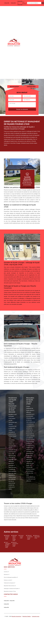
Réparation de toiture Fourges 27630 (7, 537)
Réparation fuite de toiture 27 (31, 55)
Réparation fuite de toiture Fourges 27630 (15, 538)
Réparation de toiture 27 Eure (30, 74)
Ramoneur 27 (27, 19)
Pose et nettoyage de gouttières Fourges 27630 (8, 545)
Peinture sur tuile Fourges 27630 (37, 537)
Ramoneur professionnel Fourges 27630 (15, 544)
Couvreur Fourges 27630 (22, 537)
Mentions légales (27, 616)
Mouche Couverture (16, 616)
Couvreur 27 (27, 10)
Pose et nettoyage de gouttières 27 (32, 28)
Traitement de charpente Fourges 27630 (30, 537)
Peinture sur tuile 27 (28, 37)
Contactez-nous (36, 616)
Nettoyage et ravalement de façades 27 (30, 65)
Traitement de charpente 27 (30, 46)
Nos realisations (15, 87)
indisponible (7, 3)
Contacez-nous (31, 87)
